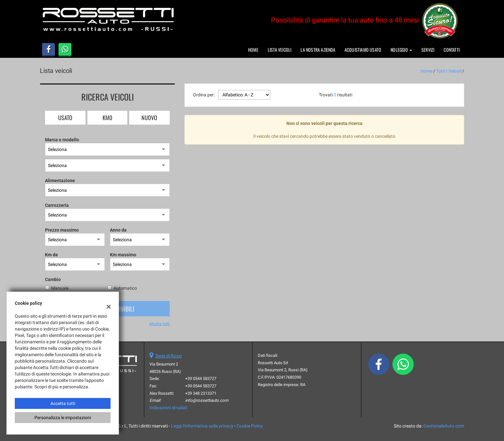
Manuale (60, 288)
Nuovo (149, 118)
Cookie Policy (250, 426)
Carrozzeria (57, 205)
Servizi (428, 50)
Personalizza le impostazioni (63, 418)
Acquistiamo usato (363, 50)
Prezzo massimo (62, 230)
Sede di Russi (169, 356)
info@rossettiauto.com (207, 400)
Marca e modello (62, 140)
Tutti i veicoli (449, 71)
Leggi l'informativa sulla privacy (202, 426)
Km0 (107, 118)
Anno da (118, 230)
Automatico (125, 288)
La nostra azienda (318, 50)
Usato (65, 118)
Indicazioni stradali (168, 408)
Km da (51, 255)
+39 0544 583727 (201, 379)
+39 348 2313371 (201, 393)
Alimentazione (60, 181)
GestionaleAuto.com (444, 426)
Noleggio (401, 50)
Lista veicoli (280, 50)
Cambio (53, 279)
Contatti (452, 50)
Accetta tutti (63, 403)
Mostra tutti (160, 324)
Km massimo (123, 255)
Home (253, 50)
